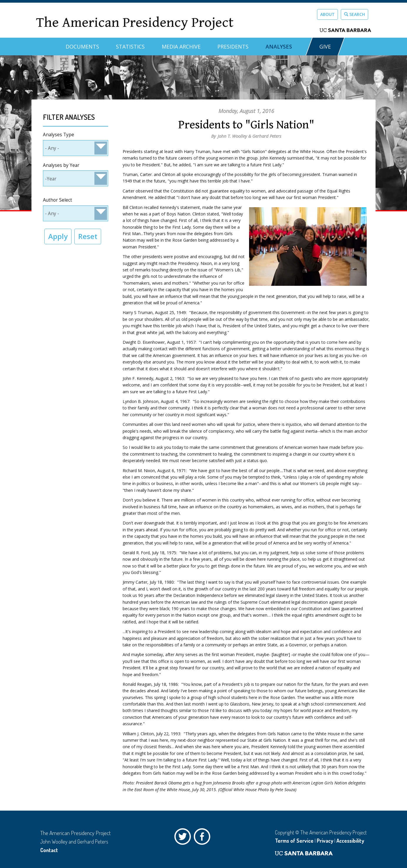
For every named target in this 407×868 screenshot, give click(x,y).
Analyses (279, 47)
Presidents (233, 47)
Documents (82, 47)
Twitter (184, 838)
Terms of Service (294, 841)
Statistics (130, 47)
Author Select (57, 200)
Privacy (325, 841)
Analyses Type (59, 135)
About (327, 14)
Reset (88, 236)
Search (355, 14)
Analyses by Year (61, 165)
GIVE (325, 47)
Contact (49, 850)
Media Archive (181, 47)
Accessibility (350, 841)
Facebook (203, 838)
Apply (58, 236)
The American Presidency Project (135, 23)
